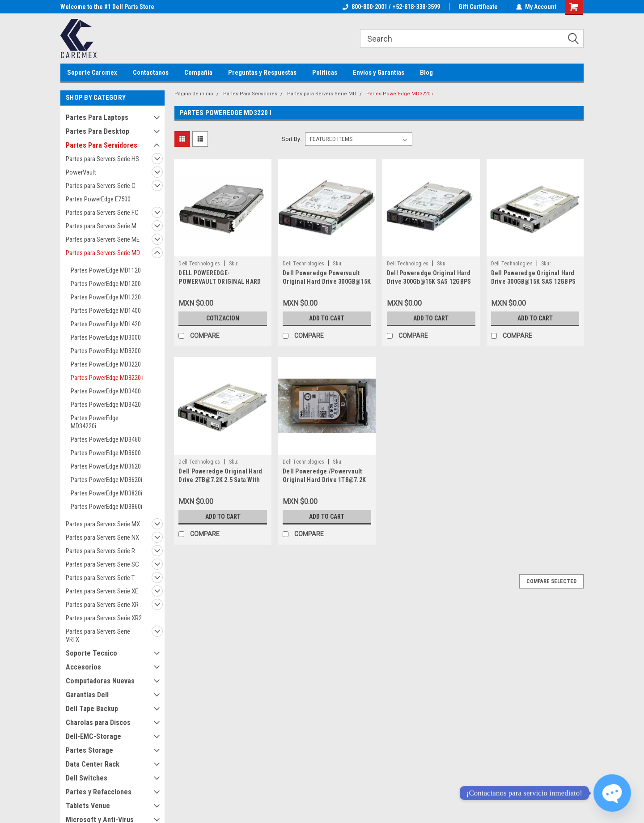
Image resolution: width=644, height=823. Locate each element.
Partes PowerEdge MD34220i (95, 422)
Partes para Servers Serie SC (102, 564)
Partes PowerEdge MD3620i (106, 480)
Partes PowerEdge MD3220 (106, 364)
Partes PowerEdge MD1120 (106, 270)
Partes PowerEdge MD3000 (106, 337)
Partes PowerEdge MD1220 (106, 297)
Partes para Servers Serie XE (102, 591)
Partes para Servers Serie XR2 (104, 618)
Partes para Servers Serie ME (103, 239)
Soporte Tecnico (91, 653)
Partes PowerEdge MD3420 (106, 405)
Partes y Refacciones (99, 792)
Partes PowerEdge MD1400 (106, 311)
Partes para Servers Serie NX (102, 537)
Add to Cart (327, 318)
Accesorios (83, 667)
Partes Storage (89, 750)
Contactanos (151, 72)
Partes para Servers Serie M (101, 226)
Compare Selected (551, 581)
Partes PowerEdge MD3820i (106, 493)
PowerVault (81, 172)
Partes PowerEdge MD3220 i (107, 378)
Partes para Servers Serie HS (102, 159)
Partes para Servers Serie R (100, 551)
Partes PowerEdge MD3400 (106, 391)
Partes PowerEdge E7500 (98, 199)
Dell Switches (87, 778)
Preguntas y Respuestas (262, 72)
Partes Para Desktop (97, 131)
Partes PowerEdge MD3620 (106, 466)
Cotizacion (223, 318)
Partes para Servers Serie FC (102, 213)
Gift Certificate (478, 7)
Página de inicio (194, 94)
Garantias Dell (87, 695)
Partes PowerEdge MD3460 (106, 439)
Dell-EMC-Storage (93, 736)
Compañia (198, 72)
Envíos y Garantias (379, 72)
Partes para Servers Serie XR (102, 605)
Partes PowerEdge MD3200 (106, 351)
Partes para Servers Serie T (100, 578)
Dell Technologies (199, 264)
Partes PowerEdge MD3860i (106, 507)
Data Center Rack (93, 764)
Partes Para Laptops (97, 117)
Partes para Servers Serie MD (103, 253)
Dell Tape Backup (92, 709)
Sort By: (292, 139)
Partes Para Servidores (102, 145)
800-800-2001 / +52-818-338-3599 (391, 7)
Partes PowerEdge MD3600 (106, 453)
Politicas (325, 72)
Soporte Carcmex (92, 72)
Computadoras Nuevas (100, 681)
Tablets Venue (88, 806)
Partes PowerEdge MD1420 (106, 324)
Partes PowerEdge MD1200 (106, 284)
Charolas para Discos (98, 723)
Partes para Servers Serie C (101, 186)
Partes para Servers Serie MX (103, 524)
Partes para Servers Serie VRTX (98, 635)
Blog (426, 72)
